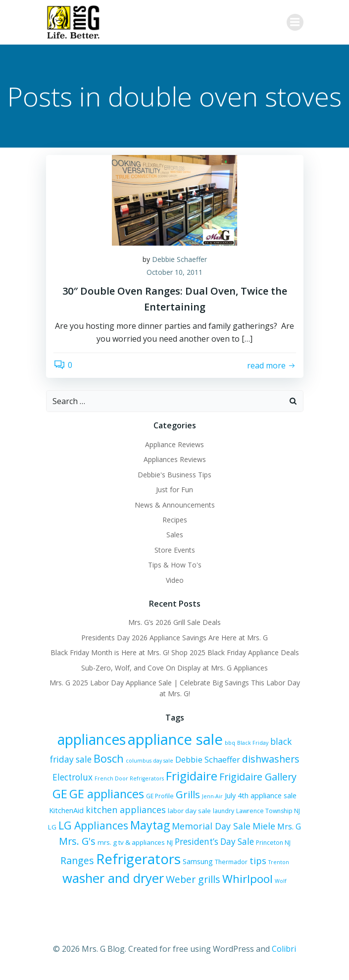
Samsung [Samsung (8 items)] (198, 861)
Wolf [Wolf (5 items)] (281, 881)
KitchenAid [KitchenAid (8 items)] (66, 810)
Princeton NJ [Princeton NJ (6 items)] (273, 843)
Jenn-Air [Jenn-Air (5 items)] (212, 796)
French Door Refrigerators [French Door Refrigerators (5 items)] (129, 778)
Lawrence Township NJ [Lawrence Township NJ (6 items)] (268, 811)
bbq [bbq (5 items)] (230, 743)
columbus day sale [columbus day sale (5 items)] (150, 761)
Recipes (175, 520)
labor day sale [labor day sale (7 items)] (189, 811)
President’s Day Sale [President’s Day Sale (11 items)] (214, 842)
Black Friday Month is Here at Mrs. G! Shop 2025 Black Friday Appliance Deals (175, 652)
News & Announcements (175, 505)
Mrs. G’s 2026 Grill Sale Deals (174, 622)
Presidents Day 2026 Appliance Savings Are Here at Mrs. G (174, 638)
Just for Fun (174, 490)
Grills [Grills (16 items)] (188, 794)
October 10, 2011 (174, 272)
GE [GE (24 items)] (60, 794)
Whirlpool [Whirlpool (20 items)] (248, 879)
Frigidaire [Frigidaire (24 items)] (192, 776)
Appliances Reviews (175, 459)
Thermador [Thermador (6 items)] (231, 862)
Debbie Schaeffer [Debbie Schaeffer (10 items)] (208, 760)
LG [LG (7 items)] (52, 827)
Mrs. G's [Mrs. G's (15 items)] (77, 841)
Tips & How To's (175, 565)
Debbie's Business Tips (174, 475)
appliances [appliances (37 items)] (92, 739)
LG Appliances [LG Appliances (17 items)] (93, 825)
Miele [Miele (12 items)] (264, 826)
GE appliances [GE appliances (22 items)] (107, 794)
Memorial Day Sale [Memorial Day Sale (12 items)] (211, 826)
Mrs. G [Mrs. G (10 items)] (289, 826)
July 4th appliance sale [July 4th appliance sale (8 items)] (261, 796)
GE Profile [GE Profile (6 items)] (160, 796)
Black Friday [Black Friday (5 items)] (253, 743)
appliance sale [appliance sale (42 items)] (175, 739)
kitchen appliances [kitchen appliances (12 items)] (126, 810)
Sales (175, 535)
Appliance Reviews (174, 444)
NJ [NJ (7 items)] (170, 842)
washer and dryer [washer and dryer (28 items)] (113, 878)
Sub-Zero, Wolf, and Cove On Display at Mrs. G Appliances (174, 668)
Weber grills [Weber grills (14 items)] (193, 879)
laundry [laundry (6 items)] (224, 811)
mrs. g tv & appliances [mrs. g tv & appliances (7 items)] (131, 842)
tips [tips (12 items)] (258, 861)
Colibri (284, 949)
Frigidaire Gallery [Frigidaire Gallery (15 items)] (258, 777)
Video (175, 580)
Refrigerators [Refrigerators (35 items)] (138, 859)
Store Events (175, 550)
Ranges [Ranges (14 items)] (77, 860)
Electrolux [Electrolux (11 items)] (73, 777)
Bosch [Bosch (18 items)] (109, 758)
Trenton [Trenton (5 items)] (279, 862)
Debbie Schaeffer (179, 259)
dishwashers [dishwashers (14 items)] (271, 759)
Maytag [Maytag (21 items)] (150, 825)
